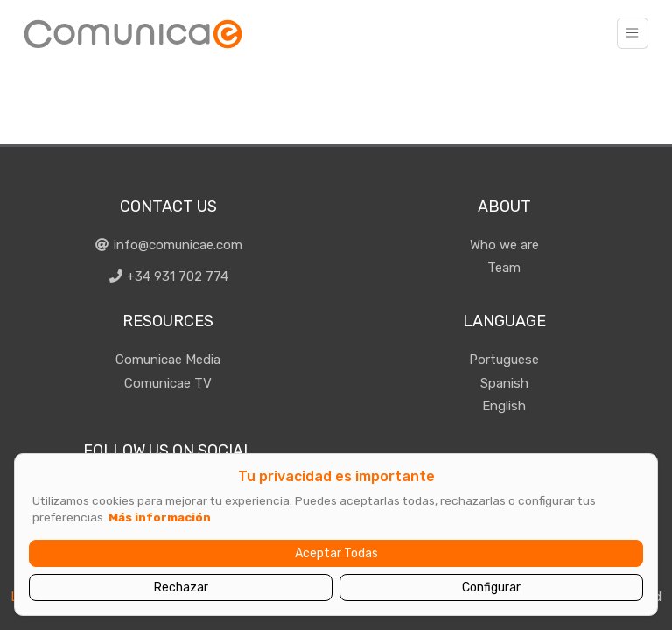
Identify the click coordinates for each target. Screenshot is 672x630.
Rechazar (181, 588)
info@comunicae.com (168, 245)
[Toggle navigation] (633, 33)
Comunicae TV (168, 383)
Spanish (504, 383)
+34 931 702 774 (168, 276)
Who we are (504, 245)
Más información (160, 517)
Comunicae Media (168, 360)
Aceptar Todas (336, 553)
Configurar (491, 588)
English (504, 406)
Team (504, 268)
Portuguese (504, 360)
